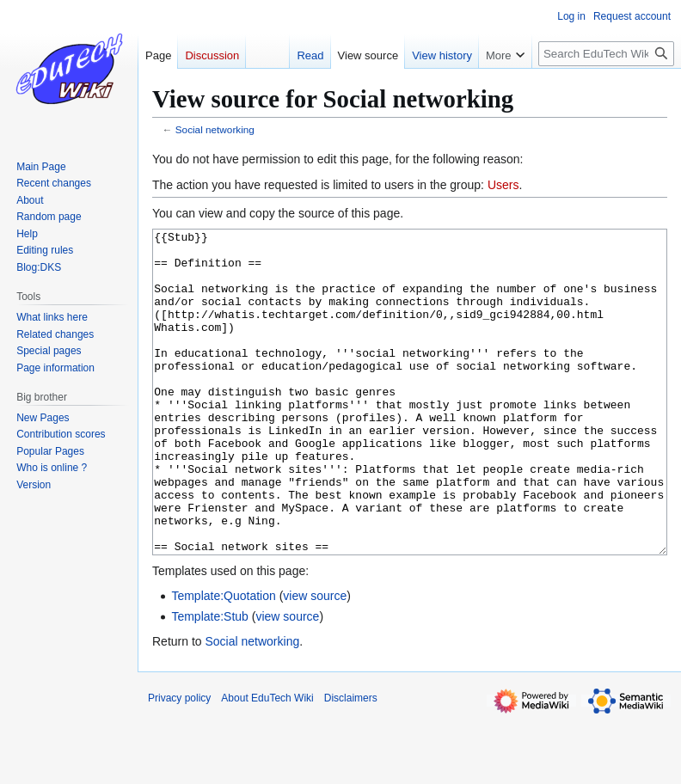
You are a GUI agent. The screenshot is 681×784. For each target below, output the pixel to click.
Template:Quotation (223, 660)
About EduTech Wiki (267, 763)
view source (315, 660)
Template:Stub (210, 681)
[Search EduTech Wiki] (606, 54)
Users (503, 185)
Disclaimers (351, 763)
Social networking (215, 129)
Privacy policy (179, 763)
